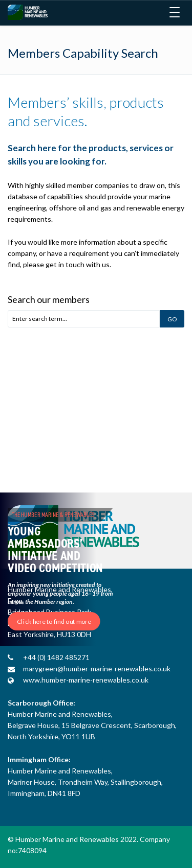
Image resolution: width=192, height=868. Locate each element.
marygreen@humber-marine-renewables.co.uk (97, 668)
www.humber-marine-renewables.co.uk (86, 680)
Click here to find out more (54, 621)
